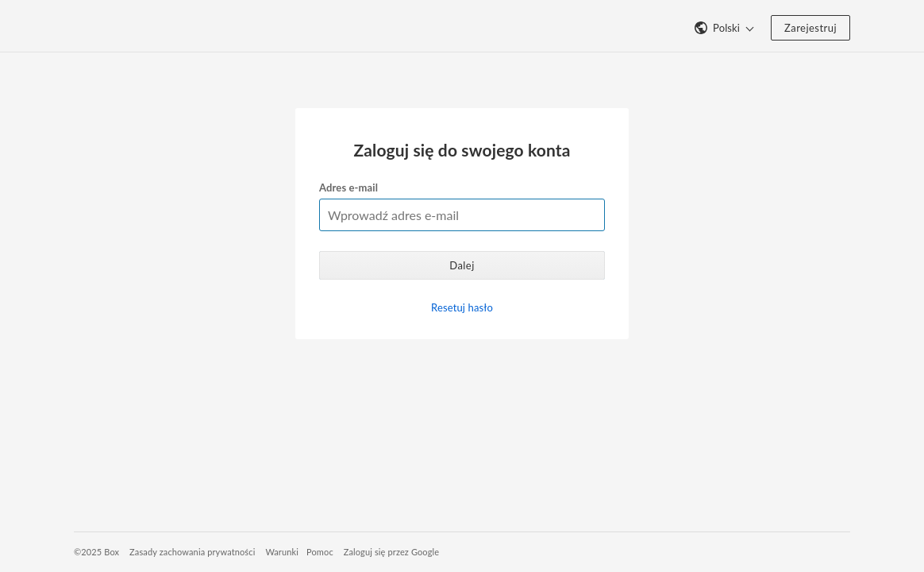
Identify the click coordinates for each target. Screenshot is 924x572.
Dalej (462, 265)
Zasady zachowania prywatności (192, 552)
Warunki (282, 552)
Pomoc (320, 552)
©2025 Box (96, 552)
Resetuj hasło (462, 307)
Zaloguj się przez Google (392, 552)
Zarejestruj (810, 28)
